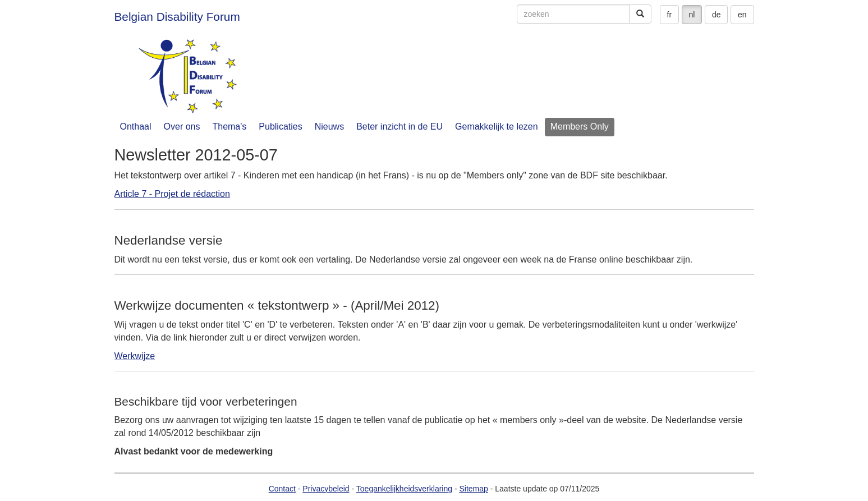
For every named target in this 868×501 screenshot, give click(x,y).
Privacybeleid (326, 489)
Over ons (182, 127)
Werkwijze (135, 356)
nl (692, 15)
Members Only (580, 127)
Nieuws (329, 127)
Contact (282, 489)
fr (670, 15)
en (742, 15)
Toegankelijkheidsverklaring (404, 489)
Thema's (229, 127)
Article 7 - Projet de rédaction (172, 194)
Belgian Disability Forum (177, 17)
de (717, 15)
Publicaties (280, 127)
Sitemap (473, 489)
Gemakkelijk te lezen (497, 127)
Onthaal (136, 127)
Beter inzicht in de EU (399, 127)
